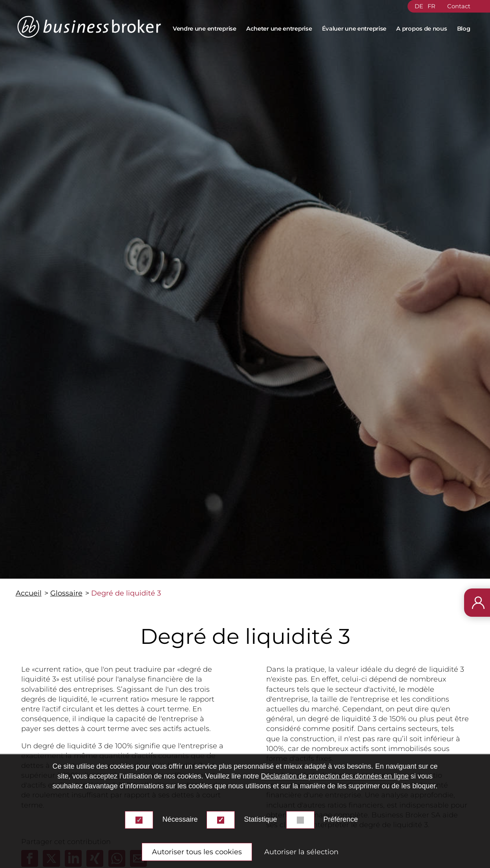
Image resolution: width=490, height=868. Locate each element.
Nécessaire (180, 819)
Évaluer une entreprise (354, 29)
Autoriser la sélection (301, 852)
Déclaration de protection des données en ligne (335, 776)
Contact (459, 6)
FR (431, 6)
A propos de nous (421, 29)
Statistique (260, 819)
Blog (464, 29)
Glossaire (66, 593)
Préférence (341, 819)
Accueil (29, 593)
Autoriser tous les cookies (197, 852)
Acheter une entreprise (279, 29)
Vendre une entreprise (205, 29)
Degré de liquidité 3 (126, 593)
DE (419, 6)
